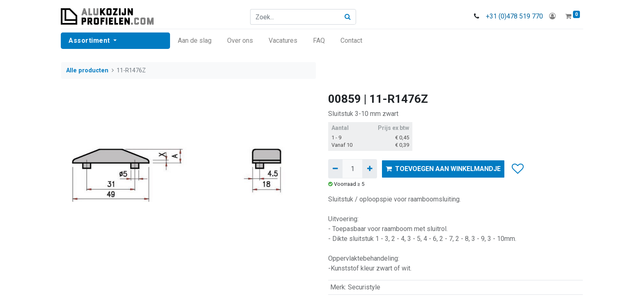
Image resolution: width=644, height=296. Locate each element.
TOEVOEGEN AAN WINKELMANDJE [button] (443, 169)
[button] (517, 169)
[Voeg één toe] (369, 169)
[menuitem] (195, 41)
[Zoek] (348, 17)
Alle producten (87, 71)
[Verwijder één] (335, 169)
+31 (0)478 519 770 (514, 16)
